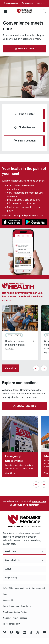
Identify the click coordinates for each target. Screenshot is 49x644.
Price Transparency (12, 624)
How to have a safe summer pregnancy (15, 343)
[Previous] (36, 368)
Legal (6, 594)
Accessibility (9, 600)
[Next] (44, 368)
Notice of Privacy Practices (15, 618)
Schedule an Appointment (26, 505)
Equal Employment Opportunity (17, 606)
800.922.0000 (39, 501)
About (24, 569)
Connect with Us (24, 560)
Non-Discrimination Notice (15, 612)
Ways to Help (24, 578)
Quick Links (24, 551)
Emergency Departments (14, 459)
